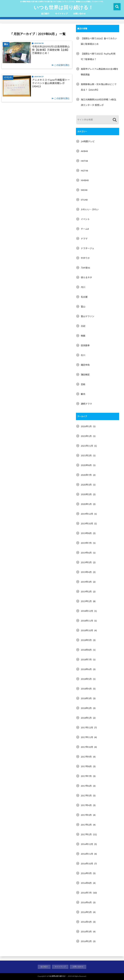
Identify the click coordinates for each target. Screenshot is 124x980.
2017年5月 (86, 795)
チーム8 (85, 229)
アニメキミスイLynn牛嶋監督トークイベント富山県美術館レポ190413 (51, 83)
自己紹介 (45, 14)
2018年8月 (86, 650)
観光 (83, 394)
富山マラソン (87, 316)
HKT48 (84, 161)
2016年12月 (87, 844)
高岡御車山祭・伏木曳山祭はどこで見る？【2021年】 (99, 87)
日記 (83, 326)
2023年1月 (86, 436)
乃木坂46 (85, 268)
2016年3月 (86, 931)
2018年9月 (86, 640)
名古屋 (84, 297)
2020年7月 (86, 475)
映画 (83, 336)
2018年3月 (86, 698)
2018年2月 (86, 708)
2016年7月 (86, 893)
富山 (83, 307)
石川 (83, 355)
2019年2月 (86, 591)
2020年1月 (86, 504)
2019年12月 (87, 514)
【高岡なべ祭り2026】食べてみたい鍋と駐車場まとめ (99, 41)
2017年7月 (86, 776)
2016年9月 (86, 873)
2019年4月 (86, 572)
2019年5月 (86, 562)
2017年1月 (86, 834)
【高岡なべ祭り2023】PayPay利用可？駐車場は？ (98, 56)
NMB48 (85, 180)
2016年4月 (86, 922)
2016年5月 (86, 912)
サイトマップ (61, 14)
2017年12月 (87, 727)
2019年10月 (87, 523)
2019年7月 (86, 543)
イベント (85, 219)
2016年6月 (86, 902)
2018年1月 (86, 718)
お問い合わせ (79, 14)
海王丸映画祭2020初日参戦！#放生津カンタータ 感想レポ (99, 102)
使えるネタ (86, 277)
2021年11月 (87, 446)
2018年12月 (87, 611)
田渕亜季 (85, 345)
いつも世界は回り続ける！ (63, 7)
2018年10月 (87, 630)
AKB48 (84, 151)
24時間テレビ (88, 141)
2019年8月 (86, 533)
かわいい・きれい (90, 209)
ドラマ (84, 239)
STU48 (84, 200)
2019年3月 (86, 582)
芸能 (83, 384)
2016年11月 (87, 854)
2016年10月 (87, 863)
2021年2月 (86, 455)
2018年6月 (86, 669)
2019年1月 (86, 601)
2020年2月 (86, 494)
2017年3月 (86, 815)
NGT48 (84, 171)
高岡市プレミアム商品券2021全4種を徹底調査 (100, 72)
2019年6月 (86, 553)
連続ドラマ (86, 404)
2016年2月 (86, 941)
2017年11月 (87, 737)
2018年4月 (86, 689)
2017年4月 (86, 805)
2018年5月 (86, 679)
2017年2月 (86, 825)
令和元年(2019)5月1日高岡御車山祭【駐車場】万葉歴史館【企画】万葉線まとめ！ (51, 50)
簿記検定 (85, 375)
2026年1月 (86, 426)
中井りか (85, 258)
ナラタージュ (87, 248)
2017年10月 (87, 747)
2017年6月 (86, 786)
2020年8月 (86, 465)
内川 (83, 287)
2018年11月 (87, 621)
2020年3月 (86, 485)
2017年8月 (86, 766)
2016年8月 (86, 883)
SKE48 (84, 190)
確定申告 (85, 365)
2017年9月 (86, 757)
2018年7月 (86, 659)
